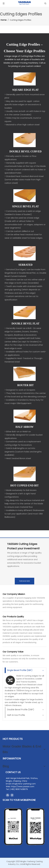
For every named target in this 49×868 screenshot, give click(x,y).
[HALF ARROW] (25, 416)
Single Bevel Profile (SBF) (20, 670)
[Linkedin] (12, 795)
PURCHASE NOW (24, 581)
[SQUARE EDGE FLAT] (25, 79)
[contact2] (24, 827)
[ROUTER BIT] (24, 374)
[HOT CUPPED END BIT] (25, 474)
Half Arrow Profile (16, 715)
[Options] (24, 313)
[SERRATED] (24, 253)
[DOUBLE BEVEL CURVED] (24, 140)
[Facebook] (8, 795)
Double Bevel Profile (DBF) (21, 710)
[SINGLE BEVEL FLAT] (24, 196)
